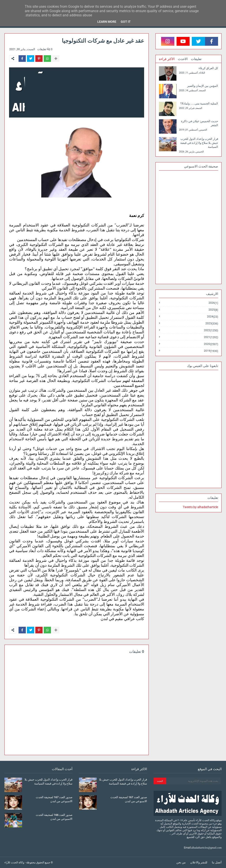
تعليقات (196, 59)
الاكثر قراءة (167, 59)
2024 (213, 317)
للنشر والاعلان (199, 862)
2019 (211, 351)
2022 (211, 330)
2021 (211, 337)
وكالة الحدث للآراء (14, 862)
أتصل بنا (217, 862)
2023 (212, 324)
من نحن (181, 862)
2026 (213, 303)
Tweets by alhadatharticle (200, 507)
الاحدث (183, 59)
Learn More (107, 22)
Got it (126, 22)
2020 (211, 344)
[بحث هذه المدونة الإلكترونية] (193, 781)
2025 (213, 310)
